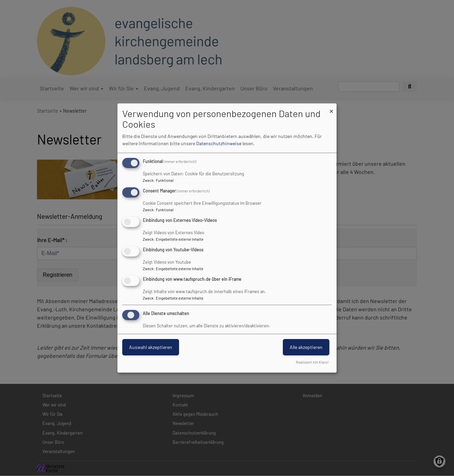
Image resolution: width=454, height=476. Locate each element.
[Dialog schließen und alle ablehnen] (331, 108)
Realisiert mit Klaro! (312, 362)
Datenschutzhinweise (219, 143)
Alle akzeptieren (306, 347)
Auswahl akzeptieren (151, 347)
